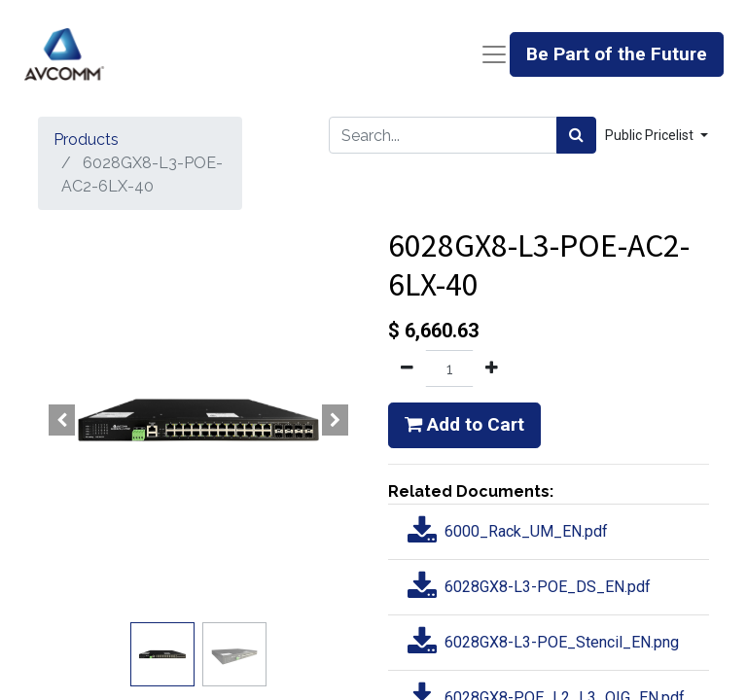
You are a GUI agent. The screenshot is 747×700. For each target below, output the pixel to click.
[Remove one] (407, 368)
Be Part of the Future (617, 54)
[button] (62, 420)
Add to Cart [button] (464, 424)
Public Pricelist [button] (651, 135)
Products (86, 140)
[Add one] (492, 368)
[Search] (576, 135)
